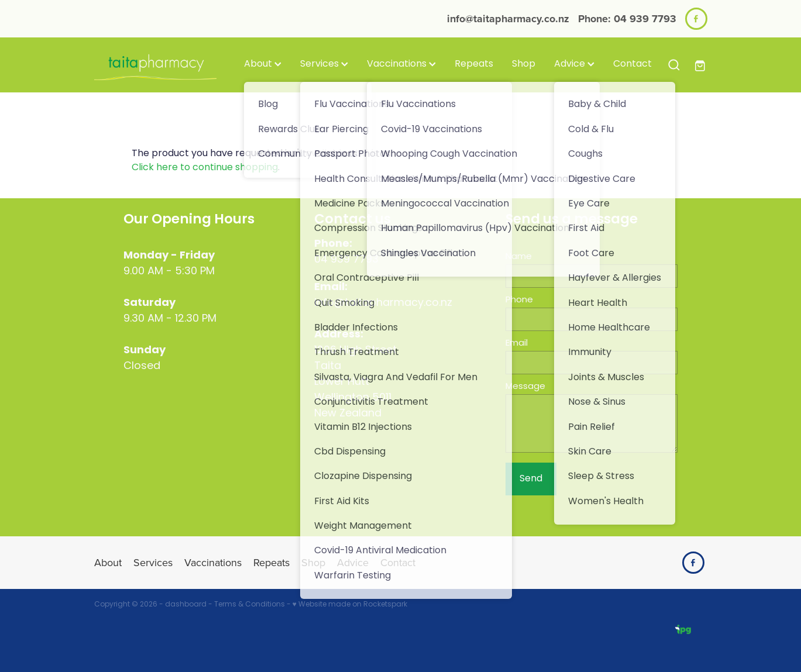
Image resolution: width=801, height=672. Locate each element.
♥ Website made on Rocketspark (350, 605)
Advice (574, 64)
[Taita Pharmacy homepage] (156, 65)
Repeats (474, 64)
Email (517, 344)
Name (519, 257)
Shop (524, 64)
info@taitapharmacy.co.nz (508, 19)
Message (525, 387)
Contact (632, 64)
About (263, 64)
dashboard (186, 605)
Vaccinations (401, 64)
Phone (519, 300)
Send (531, 479)
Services (324, 64)
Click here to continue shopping (205, 168)
